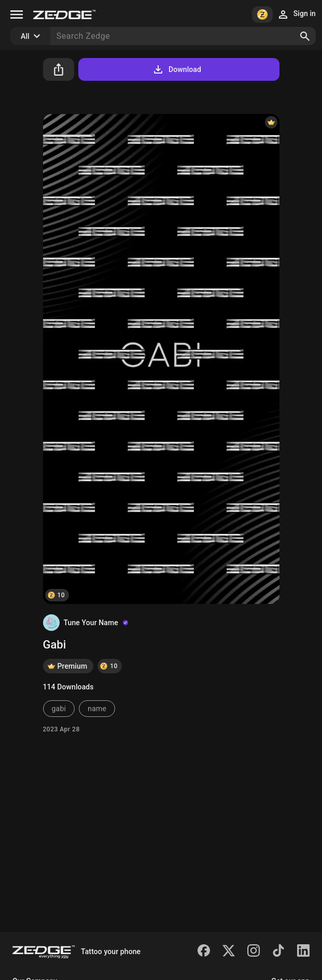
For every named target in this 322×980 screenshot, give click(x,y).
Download (177, 69)
